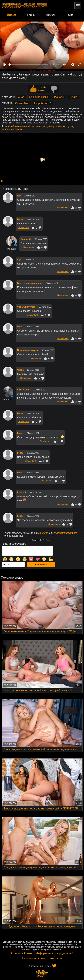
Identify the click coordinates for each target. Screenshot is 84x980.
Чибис (20, 370)
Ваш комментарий (14, 544)
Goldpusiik (26, 239)
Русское (59, 97)
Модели (51, 15)
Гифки (31, 15)
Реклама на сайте (34, 958)
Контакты (56, 958)
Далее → (50, 540)
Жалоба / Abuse (21, 953)
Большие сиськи (39, 97)
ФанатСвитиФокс (26, 307)
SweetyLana (23, 390)
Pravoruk (22, 492)
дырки (53, 126)
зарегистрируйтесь (66, 533)
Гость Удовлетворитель (30, 283)
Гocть (20, 219)
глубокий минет (18, 126)
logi (19, 196)
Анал (21, 97)
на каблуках (66, 126)
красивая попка (38, 126)
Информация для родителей (54, 953)
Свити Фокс (22, 103)
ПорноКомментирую (28, 350)
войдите (43, 533)
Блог (71, 15)
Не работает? (43, 103)
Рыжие (73, 97)
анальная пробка (13, 129)
